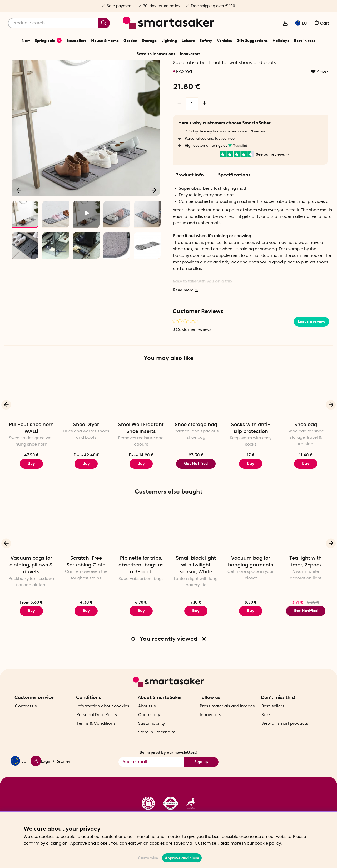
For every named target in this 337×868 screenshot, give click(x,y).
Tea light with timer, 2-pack (306, 592)
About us (147, 721)
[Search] (59, 23)
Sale (266, 730)
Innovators (190, 54)
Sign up (201, 777)
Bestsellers (76, 41)
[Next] (154, 220)
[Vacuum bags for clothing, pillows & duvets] (31, 558)
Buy (31, 494)
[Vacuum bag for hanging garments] (251, 558)
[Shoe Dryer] (86, 424)
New (26, 41)
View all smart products (285, 739)
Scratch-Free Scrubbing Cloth (86, 592)
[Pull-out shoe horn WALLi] (31, 424)
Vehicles (224, 41)
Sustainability (152, 739)
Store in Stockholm (157, 747)
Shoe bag (306, 455)
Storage (149, 41)
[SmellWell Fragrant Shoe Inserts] (141, 424)
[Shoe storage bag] (196, 424)
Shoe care (189, 67)
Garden (130, 41)
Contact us (26, 721)
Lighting (169, 41)
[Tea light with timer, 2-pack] (306, 558)
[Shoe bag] (306, 424)
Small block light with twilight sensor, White (196, 595)
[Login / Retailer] (285, 24)
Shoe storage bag (196, 455)
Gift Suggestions (252, 41)
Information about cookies (103, 721)
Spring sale (48, 40)
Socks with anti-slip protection (251, 458)
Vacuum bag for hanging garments (251, 592)
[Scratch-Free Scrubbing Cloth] (86, 558)
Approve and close (182, 858)
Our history (149, 730)
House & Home (105, 41)
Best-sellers (273, 721)
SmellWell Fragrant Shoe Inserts (141, 458)
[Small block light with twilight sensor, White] (196, 558)
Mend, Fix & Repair (163, 67)
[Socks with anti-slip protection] (251, 424)
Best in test (305, 41)
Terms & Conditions (96, 739)
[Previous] (19, 220)
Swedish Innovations (156, 54)
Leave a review (311, 352)
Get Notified (196, 494)
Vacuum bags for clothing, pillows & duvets (31, 595)
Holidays (281, 41)
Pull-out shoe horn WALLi (31, 458)
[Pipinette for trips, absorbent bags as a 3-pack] (141, 558)
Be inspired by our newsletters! (168, 768)
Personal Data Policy (97, 730)
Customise (148, 858)
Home (125, 67)
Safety (206, 41)
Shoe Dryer (86, 455)
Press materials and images (227, 721)
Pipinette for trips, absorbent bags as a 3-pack (141, 595)
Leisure (188, 41)
